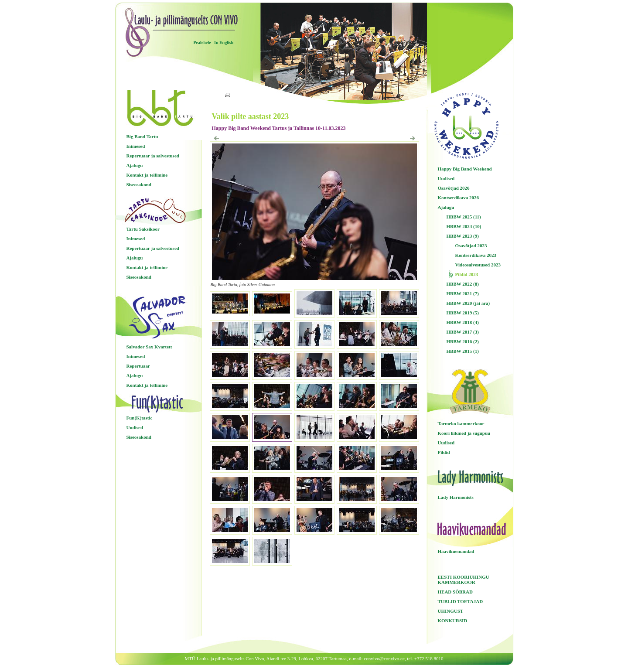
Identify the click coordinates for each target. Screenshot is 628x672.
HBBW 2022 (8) (463, 284)
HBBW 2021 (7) (463, 293)
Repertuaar (138, 366)
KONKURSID (453, 621)
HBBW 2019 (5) (463, 313)
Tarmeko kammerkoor (461, 423)
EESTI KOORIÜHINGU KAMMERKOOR (464, 580)
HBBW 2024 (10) (464, 226)
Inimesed (136, 146)
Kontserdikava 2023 (476, 255)
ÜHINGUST (451, 611)
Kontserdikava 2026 (458, 198)
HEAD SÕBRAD (455, 592)
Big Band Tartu (142, 136)
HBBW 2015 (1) (463, 351)
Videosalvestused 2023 (478, 265)
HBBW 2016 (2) (463, 341)
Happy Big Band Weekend (465, 169)
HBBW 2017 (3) (463, 332)
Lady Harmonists (456, 497)
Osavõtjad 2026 (454, 188)
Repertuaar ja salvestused (153, 156)
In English (224, 43)
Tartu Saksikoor (143, 229)
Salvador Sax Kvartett (149, 347)
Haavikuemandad (456, 551)
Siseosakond (139, 184)
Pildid (444, 452)
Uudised (135, 427)
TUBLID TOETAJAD (461, 601)
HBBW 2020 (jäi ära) (468, 303)
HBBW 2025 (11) (464, 217)
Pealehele (202, 43)
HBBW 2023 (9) (463, 236)
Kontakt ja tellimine (147, 175)
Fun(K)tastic (140, 418)
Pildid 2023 (467, 274)
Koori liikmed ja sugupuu (464, 433)
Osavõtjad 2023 (471, 246)
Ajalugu (135, 165)
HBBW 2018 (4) (463, 322)
